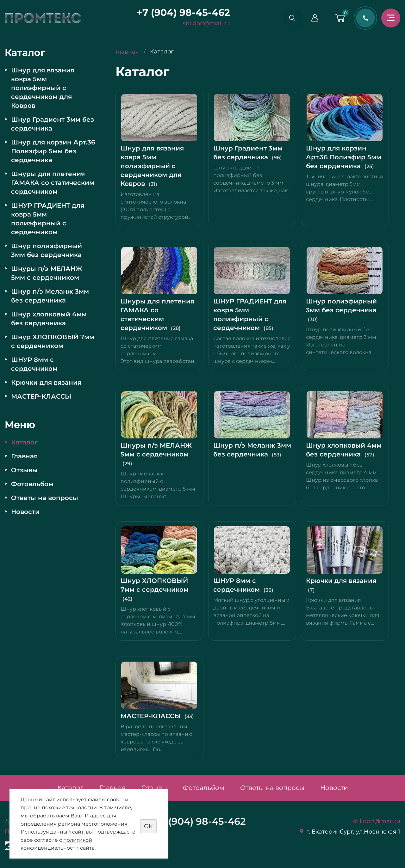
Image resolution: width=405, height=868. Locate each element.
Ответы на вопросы (45, 498)
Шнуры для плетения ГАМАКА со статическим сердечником (53, 183)
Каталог (24, 442)
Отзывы (24, 470)
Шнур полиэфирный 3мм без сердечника (47, 250)
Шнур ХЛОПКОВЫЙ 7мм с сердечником (53, 341)
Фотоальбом (32, 484)
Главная (24, 456)
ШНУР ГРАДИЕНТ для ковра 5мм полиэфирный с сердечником (48, 219)
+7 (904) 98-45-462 (181, 12)
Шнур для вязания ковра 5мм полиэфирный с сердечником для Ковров (43, 88)
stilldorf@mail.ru (204, 23)
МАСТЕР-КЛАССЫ (41, 396)
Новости (25, 512)
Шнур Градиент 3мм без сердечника (53, 124)
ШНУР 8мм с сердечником (34, 364)
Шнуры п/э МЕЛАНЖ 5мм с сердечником (47, 273)
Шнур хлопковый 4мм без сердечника (49, 319)
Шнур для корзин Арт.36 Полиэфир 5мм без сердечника (53, 151)
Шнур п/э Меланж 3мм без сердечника (50, 296)
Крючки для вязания (46, 382)
